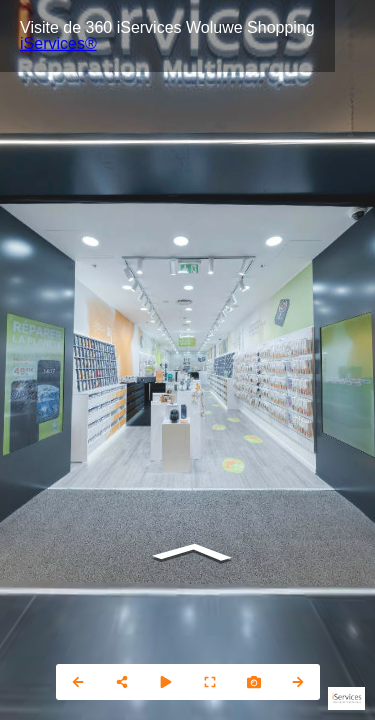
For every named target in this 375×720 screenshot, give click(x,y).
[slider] (166, 682)
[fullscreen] (210, 682)
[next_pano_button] (298, 682)
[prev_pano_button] (78, 682)
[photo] (254, 682)
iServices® (58, 43)
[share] (122, 682)
